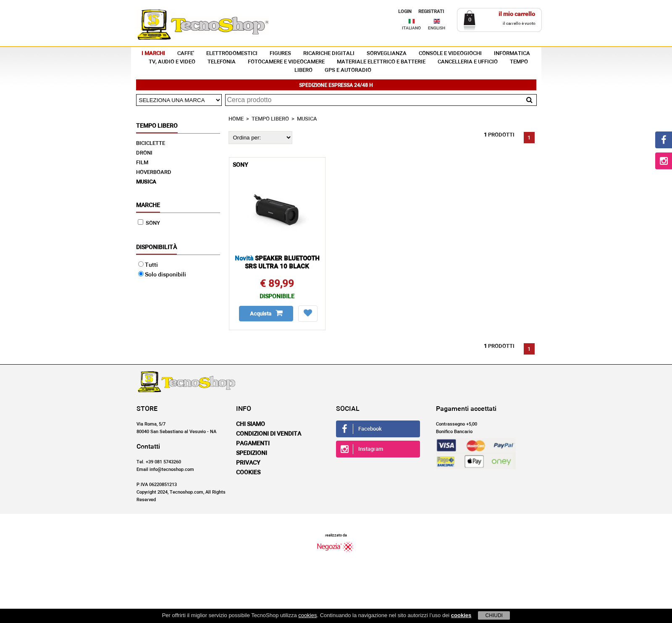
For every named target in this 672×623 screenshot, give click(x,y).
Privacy (248, 463)
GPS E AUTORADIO (348, 70)
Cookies (248, 473)
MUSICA (146, 182)
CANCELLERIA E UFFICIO (468, 62)
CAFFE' (186, 54)
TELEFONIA (222, 62)
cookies (307, 615)
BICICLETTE (151, 143)
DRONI (144, 153)
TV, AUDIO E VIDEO (172, 62)
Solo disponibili (162, 275)
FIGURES (280, 54)
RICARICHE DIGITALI (329, 54)
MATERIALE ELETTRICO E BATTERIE (381, 62)
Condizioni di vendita (269, 434)
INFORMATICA (512, 54)
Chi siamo (251, 424)
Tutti (148, 265)
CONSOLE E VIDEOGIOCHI (450, 54)
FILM (142, 163)
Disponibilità (156, 247)
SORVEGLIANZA (387, 54)
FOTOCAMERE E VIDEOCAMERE (286, 62)
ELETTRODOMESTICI (232, 54)
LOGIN (405, 12)
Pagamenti (253, 444)
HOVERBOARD (154, 172)
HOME (236, 119)
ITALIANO (411, 28)
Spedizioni (252, 453)
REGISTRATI (431, 12)
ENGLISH (437, 28)
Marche (148, 205)
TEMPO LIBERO (270, 119)
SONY (149, 223)
